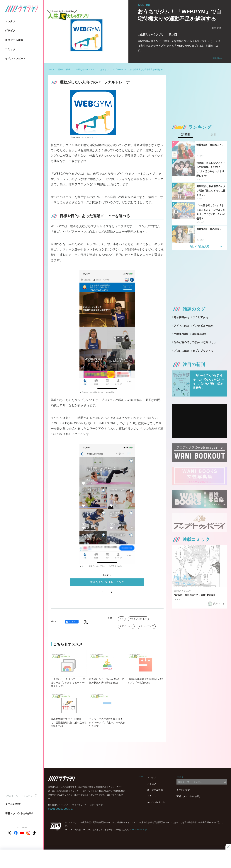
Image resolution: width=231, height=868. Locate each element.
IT (122, 619)
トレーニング (147, 626)
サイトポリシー (79, 805)
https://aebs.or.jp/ (139, 830)
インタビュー (203, 326)
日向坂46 (199, 334)
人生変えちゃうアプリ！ (85, 69)
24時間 (186, 135)
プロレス (181, 351)
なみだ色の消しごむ (187, 342)
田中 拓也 (217, 28)
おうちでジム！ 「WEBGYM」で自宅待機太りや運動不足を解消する (131, 69)
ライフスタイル (139, 619)
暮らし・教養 (64, 69)
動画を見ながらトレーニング (107, 582)
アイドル (181, 326)
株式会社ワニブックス (58, 805)
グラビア (10, 31)
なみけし (210, 342)
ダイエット (127, 626)
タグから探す (13, 804)
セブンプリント (203, 351)
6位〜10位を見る (199, 246)
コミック (10, 49)
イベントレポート (15, 59)
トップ (51, 69)
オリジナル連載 (14, 40)
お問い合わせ (96, 805)
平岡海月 (181, 334)
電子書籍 (181, 317)
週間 (213, 135)
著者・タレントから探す (19, 813)
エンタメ (10, 21)
